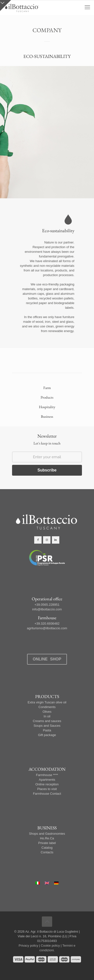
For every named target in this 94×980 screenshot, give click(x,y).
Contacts (47, 852)
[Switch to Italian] (38, 883)
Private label (47, 843)
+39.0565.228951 (47, 605)
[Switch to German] (56, 883)
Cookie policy (50, 946)
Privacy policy (28, 946)
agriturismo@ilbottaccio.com (47, 628)
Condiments (47, 707)
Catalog (47, 848)
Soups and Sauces (47, 726)
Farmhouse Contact (47, 794)
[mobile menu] (87, 7)
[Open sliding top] (6, 6)
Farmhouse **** (47, 775)
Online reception (47, 784)
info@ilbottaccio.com (47, 609)
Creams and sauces (47, 721)
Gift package (47, 735)
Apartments (47, 780)
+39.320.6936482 (47, 624)
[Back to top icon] (47, 922)
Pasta (47, 730)
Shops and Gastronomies (47, 834)
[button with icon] (38, 540)
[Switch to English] (47, 883)
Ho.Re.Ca (47, 838)
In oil (47, 716)
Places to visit (47, 789)
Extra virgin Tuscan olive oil (47, 702)
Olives (47, 712)
